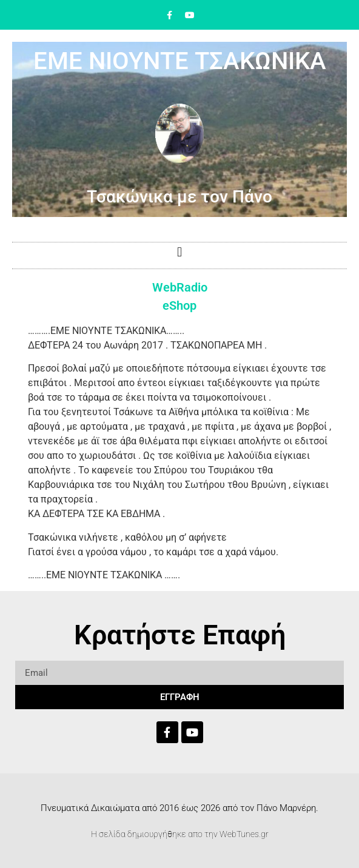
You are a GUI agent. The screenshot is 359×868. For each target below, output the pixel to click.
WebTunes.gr (244, 834)
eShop (180, 305)
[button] (179, 252)
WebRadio (180, 287)
